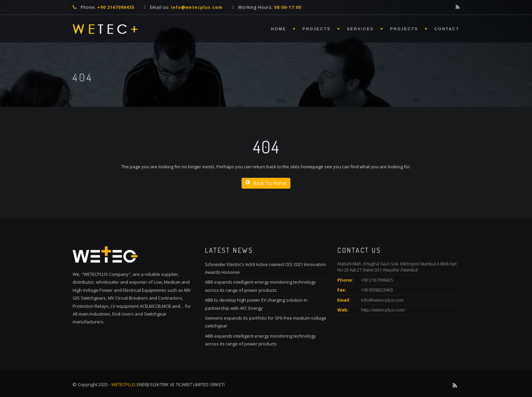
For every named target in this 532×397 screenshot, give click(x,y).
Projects (317, 29)
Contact (447, 29)
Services (360, 29)
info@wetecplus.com (382, 300)
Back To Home (266, 183)
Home (279, 29)
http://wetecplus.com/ (383, 310)
